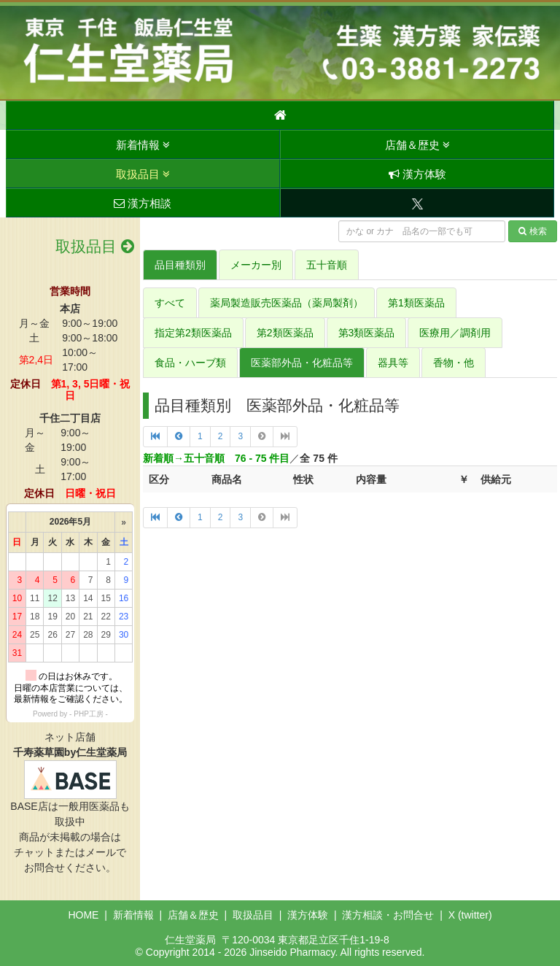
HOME (83, 915)
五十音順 (327, 265)
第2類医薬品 (285, 333)
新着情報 (143, 145)
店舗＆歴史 (417, 145)
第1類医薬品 (416, 303)
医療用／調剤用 (455, 333)
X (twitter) (470, 915)
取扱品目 (143, 174)
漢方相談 (143, 203)
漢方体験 (417, 174)
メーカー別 (256, 265)
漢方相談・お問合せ (388, 915)
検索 (533, 231)
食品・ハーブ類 (190, 363)
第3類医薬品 (367, 333)
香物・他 (454, 363)
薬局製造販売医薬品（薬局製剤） (287, 303)
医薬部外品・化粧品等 (302, 363)
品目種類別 (180, 265)
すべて (170, 303)
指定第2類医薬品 (193, 333)
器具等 (393, 363)
